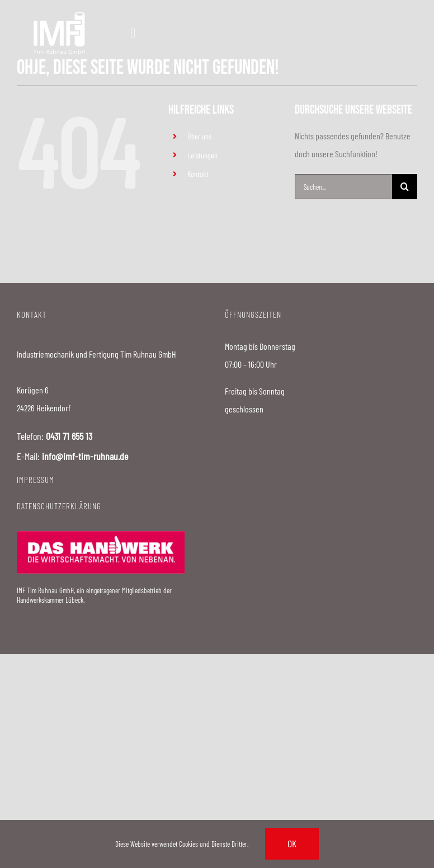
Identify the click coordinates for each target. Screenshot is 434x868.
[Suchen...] (343, 187)
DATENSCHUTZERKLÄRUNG (59, 506)
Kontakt (198, 174)
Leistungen (202, 155)
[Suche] (405, 187)
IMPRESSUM (36, 480)
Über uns (199, 136)
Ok (292, 843)
